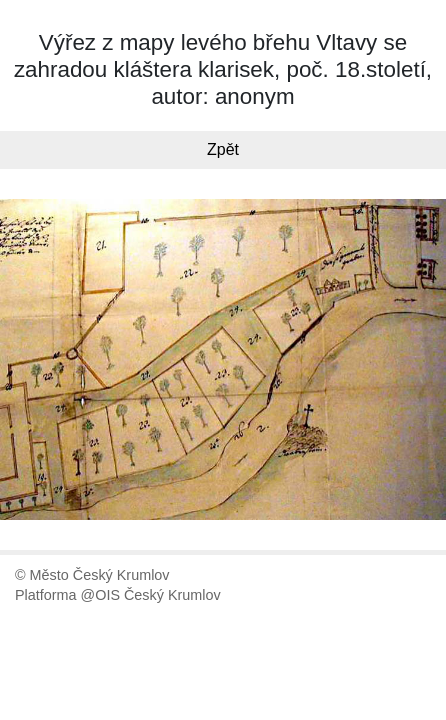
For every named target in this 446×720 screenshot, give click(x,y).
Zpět (223, 149)
